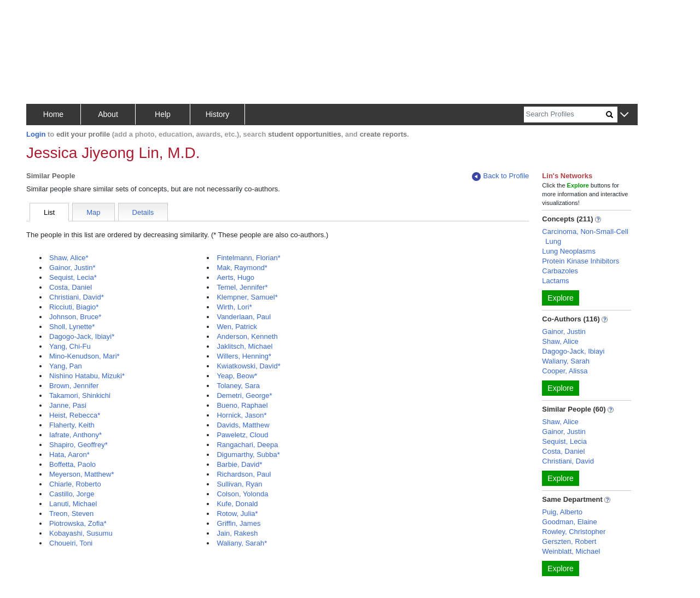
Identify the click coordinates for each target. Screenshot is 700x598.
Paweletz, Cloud (242, 435)
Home (53, 114)
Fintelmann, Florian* (248, 258)
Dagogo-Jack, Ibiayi (573, 351)
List (49, 212)
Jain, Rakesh (237, 533)
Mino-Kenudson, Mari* (84, 356)
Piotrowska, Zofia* (78, 523)
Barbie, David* (239, 464)
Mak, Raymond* (242, 268)
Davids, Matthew (243, 425)
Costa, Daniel (71, 287)
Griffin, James (238, 523)
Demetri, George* (244, 395)
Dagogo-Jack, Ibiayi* (82, 336)
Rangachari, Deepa (247, 445)
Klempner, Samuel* (247, 297)
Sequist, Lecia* (73, 277)
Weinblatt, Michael (571, 551)
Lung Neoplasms (569, 251)
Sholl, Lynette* (72, 327)
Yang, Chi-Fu (70, 346)
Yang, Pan (66, 366)
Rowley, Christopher (574, 532)
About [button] (108, 114)
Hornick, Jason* (241, 415)
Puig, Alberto (562, 512)
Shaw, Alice (560, 341)
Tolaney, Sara (238, 386)
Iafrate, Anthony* (75, 435)
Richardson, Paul (244, 474)
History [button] (218, 114)
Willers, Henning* (244, 356)
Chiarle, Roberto (75, 484)
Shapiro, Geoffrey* (78, 445)
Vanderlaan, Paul (244, 317)
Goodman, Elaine (569, 522)
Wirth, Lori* (234, 307)
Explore (560, 298)
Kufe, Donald (237, 504)
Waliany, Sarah (566, 361)
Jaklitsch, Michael (244, 346)
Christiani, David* (77, 297)
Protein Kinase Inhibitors (581, 261)
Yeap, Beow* (237, 376)
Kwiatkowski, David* (248, 366)
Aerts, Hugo (235, 277)
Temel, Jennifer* (242, 287)
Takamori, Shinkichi (80, 395)
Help (163, 114)
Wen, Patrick (237, 327)
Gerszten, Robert (569, 541)
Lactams (555, 281)
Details (143, 212)
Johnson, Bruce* (75, 317)
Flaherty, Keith (72, 425)
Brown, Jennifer (74, 386)
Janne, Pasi (68, 405)
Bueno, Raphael (242, 405)
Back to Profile (500, 176)
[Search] (565, 115)
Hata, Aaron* (69, 455)
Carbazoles (560, 271)
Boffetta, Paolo (72, 464)
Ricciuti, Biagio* (74, 307)
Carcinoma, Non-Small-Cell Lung (585, 236)
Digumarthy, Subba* (248, 455)
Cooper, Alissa (565, 371)
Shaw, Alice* (69, 258)
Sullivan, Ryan (239, 484)
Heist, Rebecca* (75, 415)
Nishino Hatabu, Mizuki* (87, 376)
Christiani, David (568, 461)
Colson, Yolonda (242, 494)
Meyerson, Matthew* (82, 474)
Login (36, 134)
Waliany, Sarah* (242, 543)
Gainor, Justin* (72, 268)
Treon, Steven (71, 514)
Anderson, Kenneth (247, 336)
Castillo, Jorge (72, 494)
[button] (624, 115)
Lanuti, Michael (73, 504)
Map (93, 212)
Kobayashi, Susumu (81, 533)
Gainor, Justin (564, 332)
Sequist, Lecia (564, 441)
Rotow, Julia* (237, 514)
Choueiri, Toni (71, 543)
